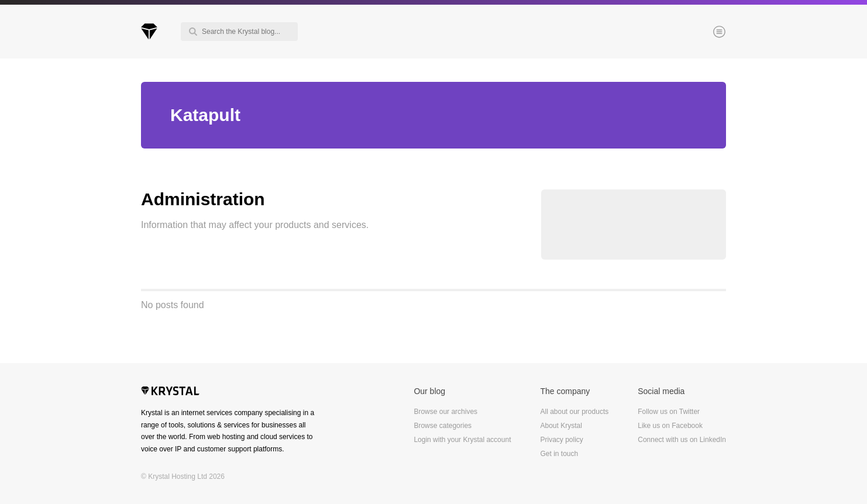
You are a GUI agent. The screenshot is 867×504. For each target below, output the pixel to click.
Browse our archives (445, 412)
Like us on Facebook (670, 426)
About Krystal (561, 426)
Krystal (170, 392)
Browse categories (443, 426)
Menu (700, 33)
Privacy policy (561, 440)
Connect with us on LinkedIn (682, 440)
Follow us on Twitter (669, 412)
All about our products (574, 412)
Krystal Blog (149, 32)
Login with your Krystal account (462, 440)
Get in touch (559, 454)
